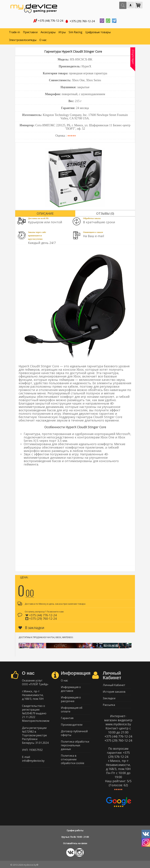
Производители (72, 725)
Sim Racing (76, 32)
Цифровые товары (98, 32)
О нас (43, 40)
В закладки (31, 628)
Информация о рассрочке (71, 699)
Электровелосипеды (23, 40)
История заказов (114, 692)
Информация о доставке (71, 689)
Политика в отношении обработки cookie (73, 759)
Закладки (109, 698)
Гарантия (67, 718)
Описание (45, 213)
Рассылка (109, 705)
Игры (62, 32)
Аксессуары (48, 32)
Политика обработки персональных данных (75, 745)
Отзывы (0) (105, 213)
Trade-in (14, 32)
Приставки (30, 32)
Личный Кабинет (114, 685)
